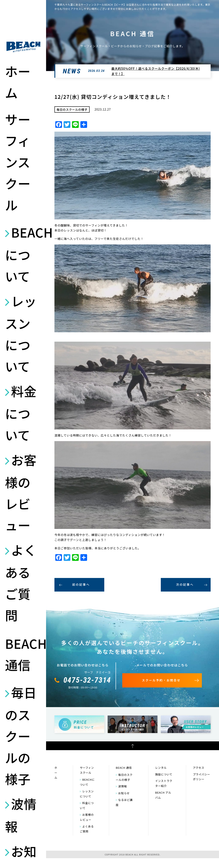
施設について (164, 774)
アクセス (198, 768)
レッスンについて (21, 333)
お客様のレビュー (21, 492)
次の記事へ (185, 584)
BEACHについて (23, 254)
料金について (21, 413)
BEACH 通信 (23, 654)
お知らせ (124, 793)
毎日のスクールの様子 (21, 736)
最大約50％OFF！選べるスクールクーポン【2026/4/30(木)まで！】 (156, 71)
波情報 (21, 815)
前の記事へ (81, 584)
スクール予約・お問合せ (161, 680)
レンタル (161, 768)
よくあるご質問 (21, 582)
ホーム (18, 82)
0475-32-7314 (87, 680)
